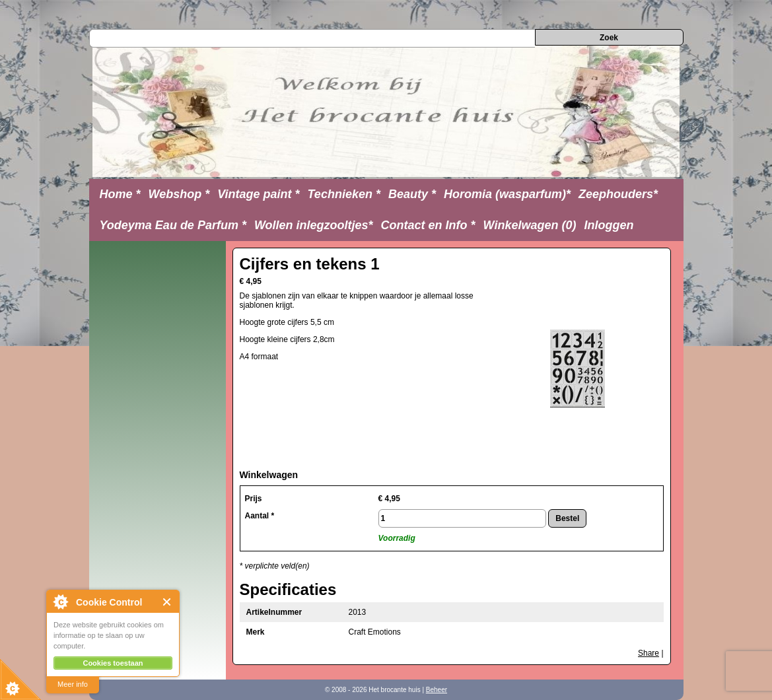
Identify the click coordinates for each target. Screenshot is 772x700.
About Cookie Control (60, 602)
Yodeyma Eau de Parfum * (173, 225)
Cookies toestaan (113, 663)
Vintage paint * (258, 194)
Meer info (73, 684)
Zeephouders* (618, 194)
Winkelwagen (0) (530, 225)
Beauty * (412, 194)
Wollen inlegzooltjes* (314, 225)
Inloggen (609, 225)
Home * (120, 194)
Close (167, 602)
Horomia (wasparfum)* (507, 194)
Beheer (437, 690)
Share (649, 653)
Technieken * (344, 194)
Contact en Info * (428, 225)
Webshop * (179, 194)
